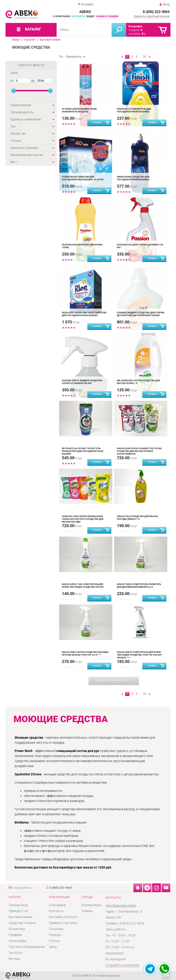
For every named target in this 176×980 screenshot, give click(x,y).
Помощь (55, 935)
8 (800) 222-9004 (156, 12)
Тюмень (87, 911)
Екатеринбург (92, 905)
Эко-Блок (16, 953)
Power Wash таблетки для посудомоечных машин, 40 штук (83, 178)
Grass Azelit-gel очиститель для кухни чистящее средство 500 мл (83, 586)
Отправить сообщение (122, 965)
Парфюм (15, 935)
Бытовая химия (50, 40)
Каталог (30, 40)
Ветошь (14, 959)
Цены (53, 947)
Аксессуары (18, 941)
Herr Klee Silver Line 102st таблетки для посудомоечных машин (84, 314)
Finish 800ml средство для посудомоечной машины (133, 178)
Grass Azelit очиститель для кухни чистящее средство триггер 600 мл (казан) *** (139, 655)
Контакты (78, 16)
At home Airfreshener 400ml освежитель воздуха (79, 110)
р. (144, 34)
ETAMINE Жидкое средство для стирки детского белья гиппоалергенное (141, 314)
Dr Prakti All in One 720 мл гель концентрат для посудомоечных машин (83, 451)
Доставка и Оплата (63, 917)
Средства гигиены (22, 923)
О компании (62, 16)
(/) (114, 681)
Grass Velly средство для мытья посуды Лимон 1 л (137, 518)
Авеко (16, 40)
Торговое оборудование (27, 947)
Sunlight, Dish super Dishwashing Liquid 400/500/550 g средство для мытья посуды (83, 519)
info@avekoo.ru (22, 888)
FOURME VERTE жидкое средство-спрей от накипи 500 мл (82, 382)
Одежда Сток (18, 911)
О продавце (57, 905)
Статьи (54, 941)
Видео (91, 16)
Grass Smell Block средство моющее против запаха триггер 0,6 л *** (85, 653)
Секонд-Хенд (18, 905)
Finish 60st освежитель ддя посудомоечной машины (134, 110)
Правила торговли (63, 923)
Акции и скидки (107, 16)
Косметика (17, 929)
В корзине (135, 26)
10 (145, 57)
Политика (56, 929)
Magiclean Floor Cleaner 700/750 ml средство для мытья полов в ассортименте (139, 451)
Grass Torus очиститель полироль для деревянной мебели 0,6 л (139, 586)
